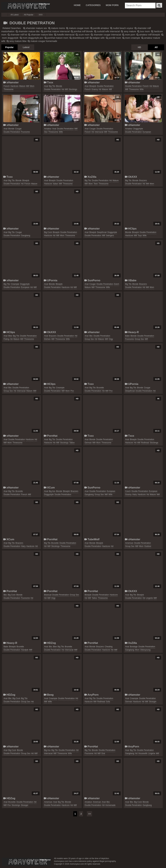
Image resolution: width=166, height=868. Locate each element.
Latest (26, 47)
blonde (59, 86)
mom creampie (131, 38)
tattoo (72, 443)
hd (63, 89)
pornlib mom (113, 38)
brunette (100, 388)
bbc (91, 336)
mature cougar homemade (42, 41)
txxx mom (144, 31)
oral (103, 753)
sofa (108, 702)
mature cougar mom (78, 28)
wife (142, 89)
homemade (110, 805)
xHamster (11, 82)
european (147, 132)
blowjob (93, 86)
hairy (135, 494)
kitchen (47, 339)
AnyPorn (91, 695)
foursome (25, 132)
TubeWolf (92, 539)
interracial (99, 132)
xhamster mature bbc (28, 31)
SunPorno (92, 280)
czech (128, 491)
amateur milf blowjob (148, 35)
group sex (89, 339)
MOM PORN (112, 5)
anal (46, 86)
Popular (9, 47)
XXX (41, 15)
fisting (6, 339)
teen (96, 184)
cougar (18, 129)
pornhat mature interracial (55, 31)
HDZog (50, 643)
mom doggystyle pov (32, 38)
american (129, 543)
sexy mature (128, 31)
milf (28, 86)
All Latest (15, 15)
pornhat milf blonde (82, 31)
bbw (10, 336)
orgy (111, 339)
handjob (25, 650)
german (88, 443)
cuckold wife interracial (107, 31)
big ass (52, 491)
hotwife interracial (64, 35)
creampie (15, 284)
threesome (9, 89)
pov (72, 391)
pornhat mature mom (56, 38)
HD (139, 47)
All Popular (29, 15)
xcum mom (83, 35)
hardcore (14, 86)
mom (32, 86)
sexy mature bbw (17, 41)
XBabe (131, 280)
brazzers (143, 180)
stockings (73, 89)
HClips (131, 229)
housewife (143, 753)
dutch (116, 284)
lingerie (149, 598)
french (7, 86)
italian (55, 184)
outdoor (148, 546)
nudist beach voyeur (122, 28)
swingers (110, 235)
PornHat (51, 436)
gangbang (26, 235)
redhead (145, 443)
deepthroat (102, 232)
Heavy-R (132, 332)
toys (140, 235)
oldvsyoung (145, 650)
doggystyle (138, 129)
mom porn (129, 35)
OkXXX (131, 177)
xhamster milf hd (17, 35)
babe (127, 336)
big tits (52, 86)
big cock (48, 232)
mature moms (57, 28)
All (156, 47)
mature (22, 86)
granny (95, 89)
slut (46, 132)
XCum (49, 487)
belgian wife (97, 38)
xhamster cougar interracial (106, 35)
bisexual (48, 595)
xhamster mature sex (35, 28)
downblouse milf (79, 38)
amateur (48, 129)
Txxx (48, 82)
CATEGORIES (93, 5)
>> (89, 814)
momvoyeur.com (26, 862)
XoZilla (90, 177)
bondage (134, 647)
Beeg (49, 695)
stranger (153, 702)
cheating (109, 647)
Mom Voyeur (26, 6)
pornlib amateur (100, 28)
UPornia (50, 280)
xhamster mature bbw (41, 35)
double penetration (52, 89)
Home (77, 5)
